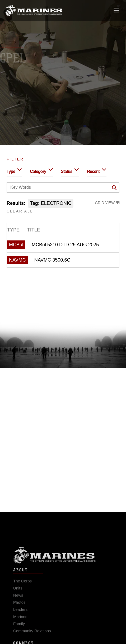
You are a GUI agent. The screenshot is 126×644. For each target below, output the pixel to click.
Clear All (20, 211)
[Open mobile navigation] (116, 8)
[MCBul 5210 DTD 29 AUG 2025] (63, 245)
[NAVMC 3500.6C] (63, 260)
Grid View (107, 203)
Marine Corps (63, 559)
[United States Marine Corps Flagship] (34, 8)
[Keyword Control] (63, 187)
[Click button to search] (114, 188)
